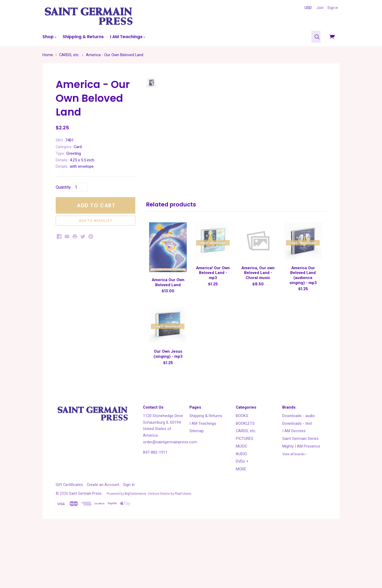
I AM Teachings (128, 37)
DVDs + (242, 520)
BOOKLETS (245, 482)
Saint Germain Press (85, 552)
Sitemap (197, 489)
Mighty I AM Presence (301, 505)
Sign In (129, 543)
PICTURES (245, 497)
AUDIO (241, 512)
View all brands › (294, 513)
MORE (241, 528)
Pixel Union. (183, 552)
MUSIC (242, 505)
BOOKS (242, 474)
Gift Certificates (69, 543)
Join (320, 8)
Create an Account (103, 543)
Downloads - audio (299, 474)
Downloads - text (297, 482)
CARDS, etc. (246, 489)
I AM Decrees (294, 489)
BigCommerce (135, 552)
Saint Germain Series (300, 497)
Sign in (333, 8)
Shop (49, 37)
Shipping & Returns (83, 37)
